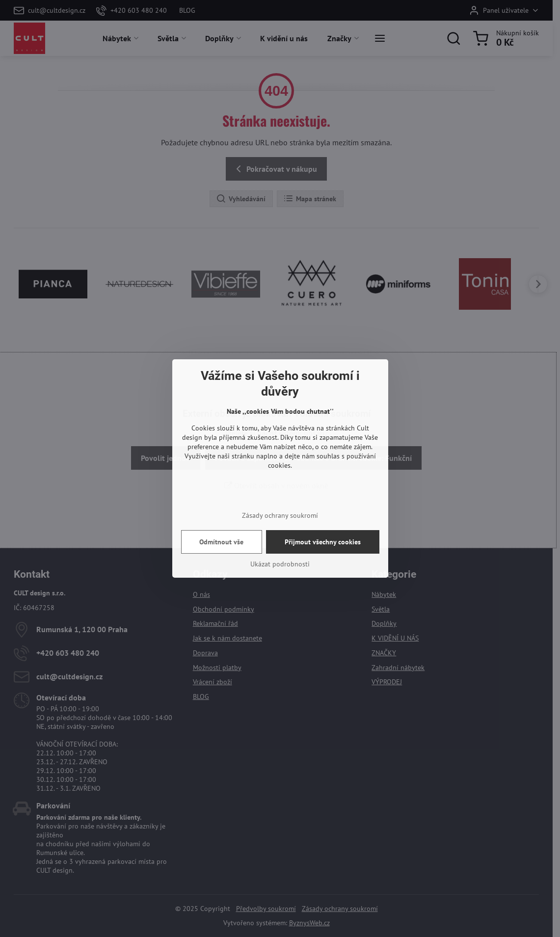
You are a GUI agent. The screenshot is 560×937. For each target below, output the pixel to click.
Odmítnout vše (221, 542)
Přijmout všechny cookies (323, 542)
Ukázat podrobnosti (280, 564)
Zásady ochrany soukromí (280, 515)
